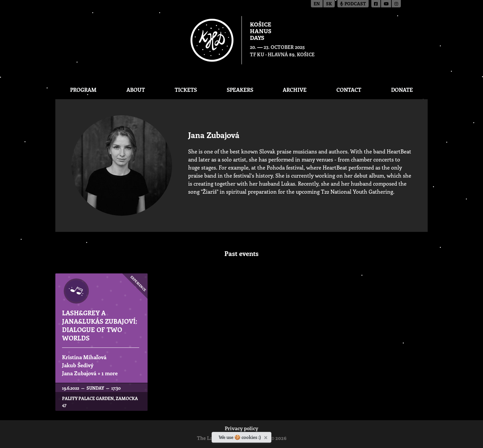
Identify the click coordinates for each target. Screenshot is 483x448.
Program (83, 90)
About (136, 90)
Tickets (186, 90)
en (317, 4)
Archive (295, 90)
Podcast (353, 4)
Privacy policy (241, 429)
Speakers (240, 90)
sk (329, 4)
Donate (402, 90)
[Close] (266, 436)
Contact (349, 90)
